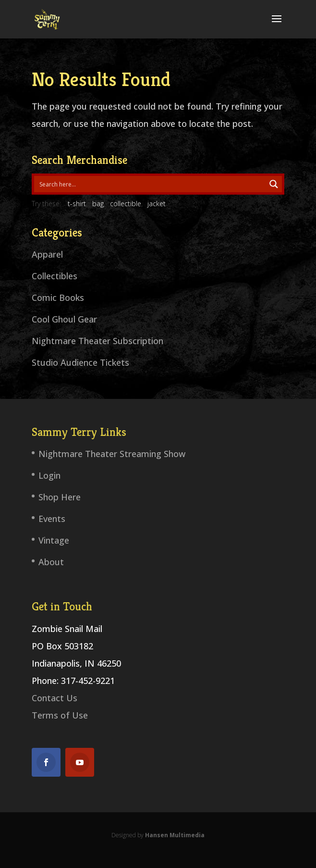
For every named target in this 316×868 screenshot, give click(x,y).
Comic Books (58, 298)
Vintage (54, 540)
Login (49, 475)
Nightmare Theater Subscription (97, 341)
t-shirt (77, 204)
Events (52, 519)
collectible (126, 204)
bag (98, 204)
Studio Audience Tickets (80, 362)
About (51, 562)
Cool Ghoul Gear (64, 319)
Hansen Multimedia (175, 835)
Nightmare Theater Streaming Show (112, 454)
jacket (157, 204)
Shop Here (60, 497)
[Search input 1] (150, 184)
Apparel (47, 254)
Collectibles (55, 276)
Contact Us (55, 698)
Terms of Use (60, 715)
